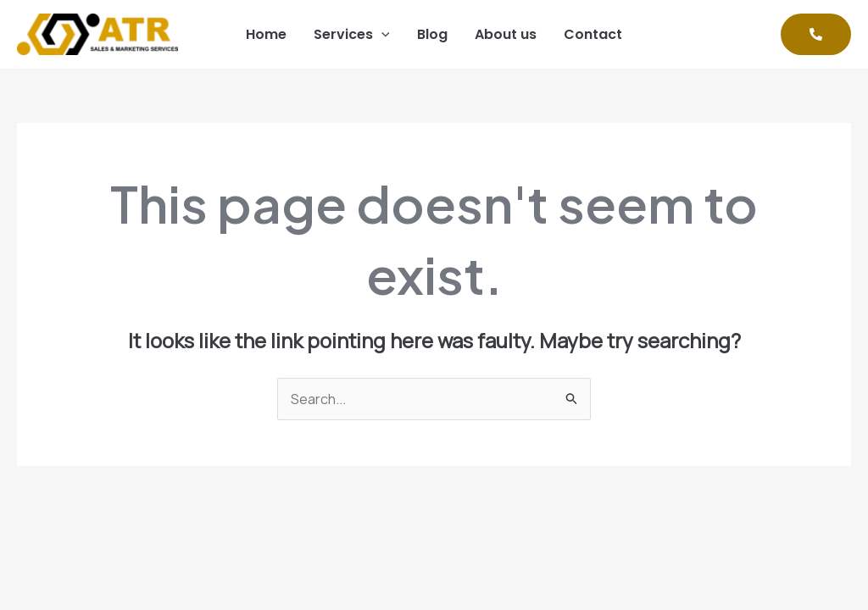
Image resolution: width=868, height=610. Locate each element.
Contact (593, 34)
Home (266, 34)
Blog (432, 34)
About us (506, 34)
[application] (381, 35)
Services (352, 35)
